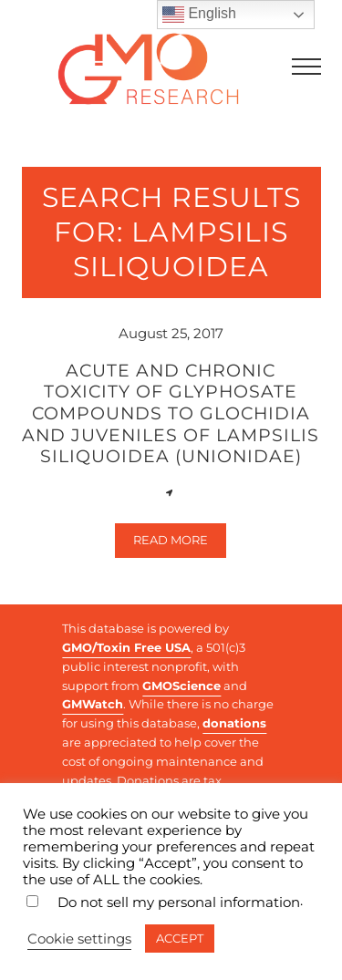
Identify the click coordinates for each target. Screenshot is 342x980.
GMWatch (93, 704)
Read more (180, 543)
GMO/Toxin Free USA (126, 647)
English (199, 15)
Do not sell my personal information (179, 903)
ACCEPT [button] (180, 938)
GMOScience (181, 686)
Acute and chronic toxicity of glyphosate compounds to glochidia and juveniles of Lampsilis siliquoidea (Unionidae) (171, 413)
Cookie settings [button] (79, 939)
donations (234, 723)
